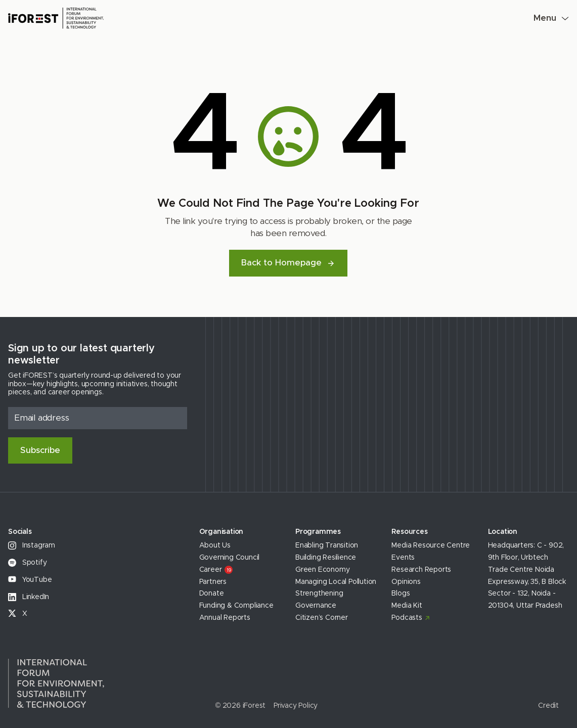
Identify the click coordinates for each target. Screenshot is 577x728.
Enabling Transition (327, 545)
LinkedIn (29, 597)
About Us (215, 545)
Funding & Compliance (236, 606)
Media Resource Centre (431, 545)
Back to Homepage (288, 263)
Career (216, 570)
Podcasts (407, 618)
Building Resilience (326, 558)
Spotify (27, 563)
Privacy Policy (296, 706)
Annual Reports (225, 618)
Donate (212, 594)
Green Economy (322, 570)
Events (403, 558)
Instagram (32, 545)
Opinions (406, 582)
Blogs (401, 594)
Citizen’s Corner (322, 618)
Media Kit (407, 606)
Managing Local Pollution (336, 582)
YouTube (30, 580)
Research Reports (421, 570)
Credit (548, 706)
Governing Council (230, 558)
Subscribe (40, 450)
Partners (213, 582)
